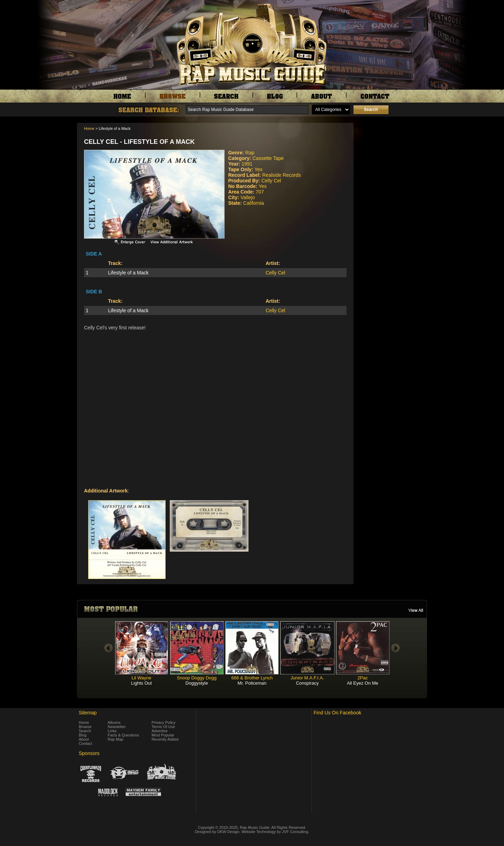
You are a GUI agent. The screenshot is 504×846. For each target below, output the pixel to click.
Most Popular (163, 735)
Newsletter (117, 727)
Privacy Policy (163, 722)
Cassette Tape (268, 158)
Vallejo (248, 197)
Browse (85, 727)
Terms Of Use (163, 727)
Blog (83, 735)
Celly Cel (271, 181)
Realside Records (282, 175)
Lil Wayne (142, 678)
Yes (258, 169)
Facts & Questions (124, 735)
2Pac (363, 678)
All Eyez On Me (363, 683)
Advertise (160, 731)
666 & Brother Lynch (252, 678)
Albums (114, 722)
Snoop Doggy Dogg (197, 678)
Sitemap (88, 713)
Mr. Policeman (252, 683)
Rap (250, 153)
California (254, 203)
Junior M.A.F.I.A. (307, 678)
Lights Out (141, 683)
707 (260, 192)
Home (89, 128)
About (84, 739)
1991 (247, 164)
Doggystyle (197, 683)
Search (85, 731)
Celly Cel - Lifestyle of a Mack (139, 142)
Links (112, 731)
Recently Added (165, 739)
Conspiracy (307, 683)
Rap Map (116, 739)
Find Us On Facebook (337, 713)
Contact (85, 743)
